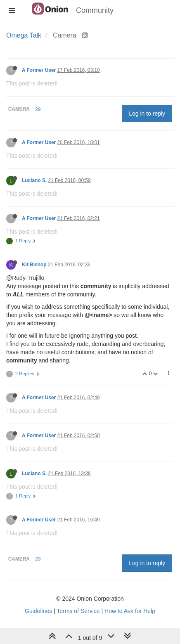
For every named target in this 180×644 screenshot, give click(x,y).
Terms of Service (78, 611)
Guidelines (38, 611)
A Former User (39, 70)
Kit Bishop (34, 265)
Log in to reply (147, 114)
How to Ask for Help (130, 611)
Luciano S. (34, 180)
